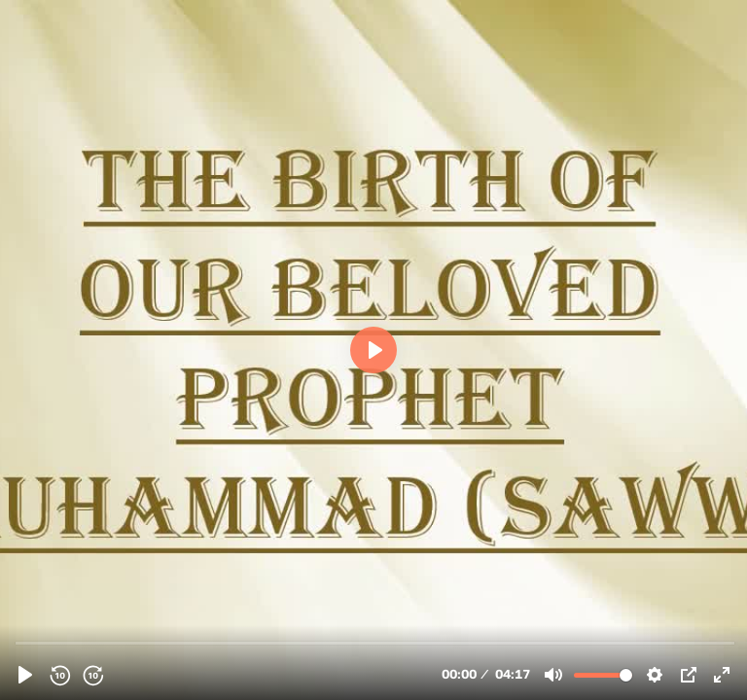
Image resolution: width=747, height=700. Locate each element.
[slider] (375, 642)
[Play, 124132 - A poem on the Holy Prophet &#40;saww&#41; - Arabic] (25, 675)
